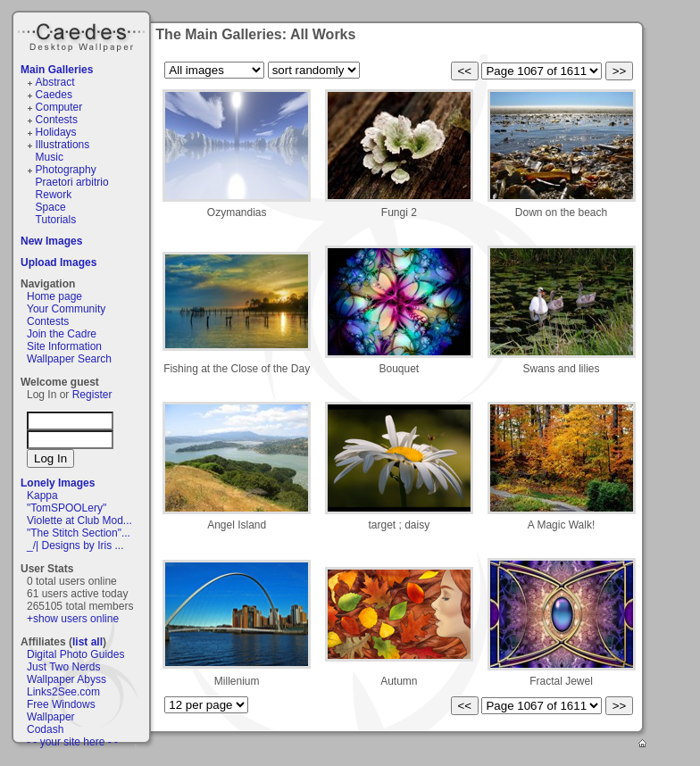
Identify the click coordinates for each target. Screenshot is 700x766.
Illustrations (63, 145)
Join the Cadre (62, 334)
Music (50, 157)
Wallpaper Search (69, 359)
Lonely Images (58, 483)
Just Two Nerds (63, 667)
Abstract (55, 82)
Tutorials (56, 220)
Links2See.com (63, 692)
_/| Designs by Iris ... (75, 545)
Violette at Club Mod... (79, 520)
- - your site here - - (72, 742)
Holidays (56, 132)
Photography (66, 170)
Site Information (64, 346)
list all (87, 642)
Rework (54, 195)
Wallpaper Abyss (67, 679)
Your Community (66, 309)
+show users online (73, 619)
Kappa (42, 495)
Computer (59, 107)
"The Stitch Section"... (79, 533)
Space (51, 207)
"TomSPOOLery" (67, 508)
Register (92, 395)
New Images (51, 241)
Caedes (83, 35)
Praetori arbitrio (72, 182)
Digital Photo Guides (75, 654)
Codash (45, 729)
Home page (54, 296)
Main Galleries (57, 70)
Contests (57, 120)
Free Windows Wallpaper (61, 711)
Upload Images (58, 262)
